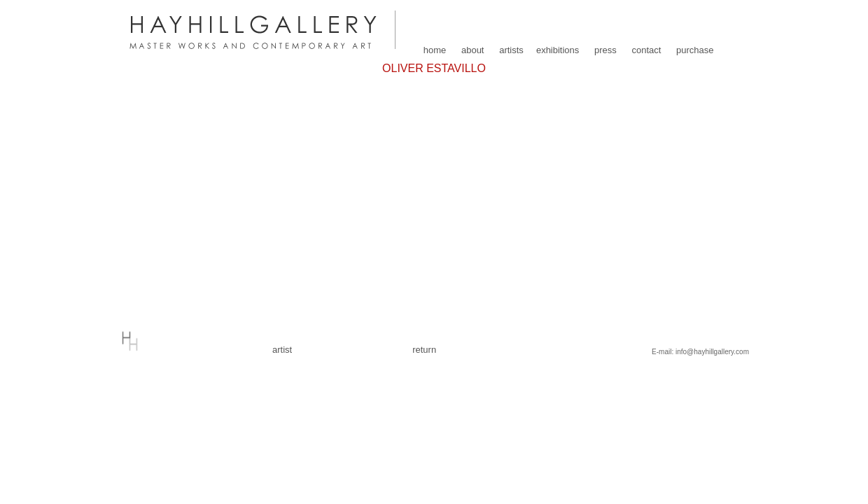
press (605, 50)
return (424, 350)
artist (282, 350)
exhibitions (558, 50)
